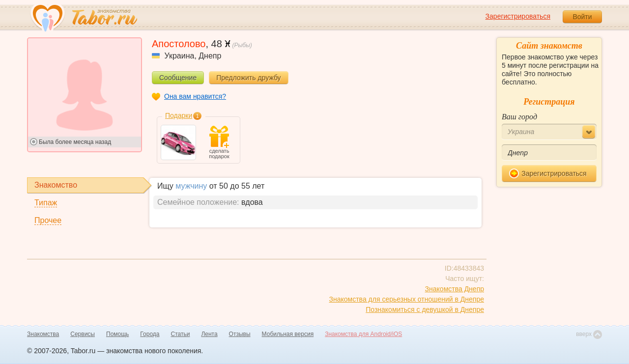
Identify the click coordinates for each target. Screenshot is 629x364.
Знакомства (43, 334)
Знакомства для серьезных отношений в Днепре (407, 299)
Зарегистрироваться (518, 16)
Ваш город (519, 117)
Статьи (181, 334)
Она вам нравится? (195, 96)
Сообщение (178, 78)
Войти (582, 17)
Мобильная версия (288, 334)
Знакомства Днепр (455, 289)
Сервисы (83, 334)
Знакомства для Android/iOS (363, 334)
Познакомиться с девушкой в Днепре (425, 309)
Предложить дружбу (248, 78)
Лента (209, 334)
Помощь (117, 334)
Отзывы (240, 334)
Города (150, 334)
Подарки (179, 115)
